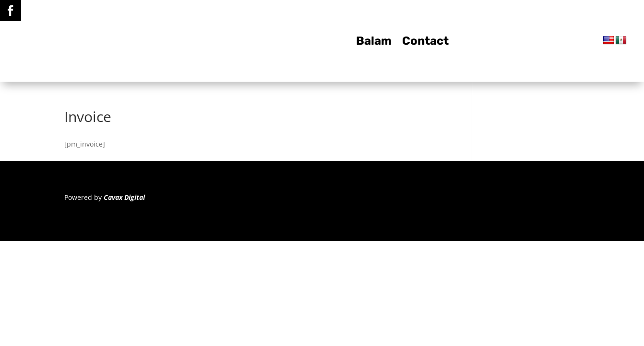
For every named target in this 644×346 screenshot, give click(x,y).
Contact (425, 43)
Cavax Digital (124, 197)
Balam (374, 43)
